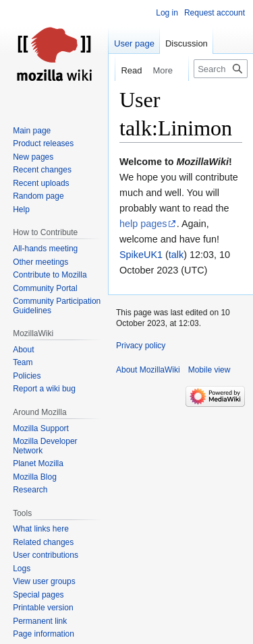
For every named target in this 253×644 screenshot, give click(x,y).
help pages (143, 224)
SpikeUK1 (141, 255)
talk (176, 255)
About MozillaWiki (148, 370)
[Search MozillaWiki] (221, 69)
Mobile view (209, 370)
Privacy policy (141, 346)
